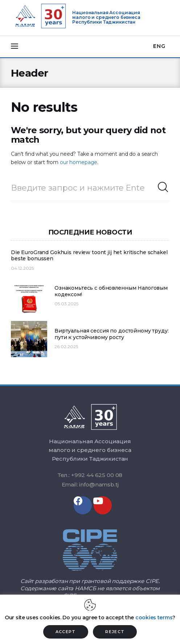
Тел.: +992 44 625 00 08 (90, 475)
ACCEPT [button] (66, 632)
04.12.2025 (22, 268)
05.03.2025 (66, 304)
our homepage (79, 162)
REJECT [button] (115, 632)
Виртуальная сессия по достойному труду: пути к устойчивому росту (112, 334)
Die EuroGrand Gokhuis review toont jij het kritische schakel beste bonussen (89, 256)
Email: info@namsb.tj (90, 484)
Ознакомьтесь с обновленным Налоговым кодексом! (111, 291)
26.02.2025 (66, 347)
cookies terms (154, 617)
